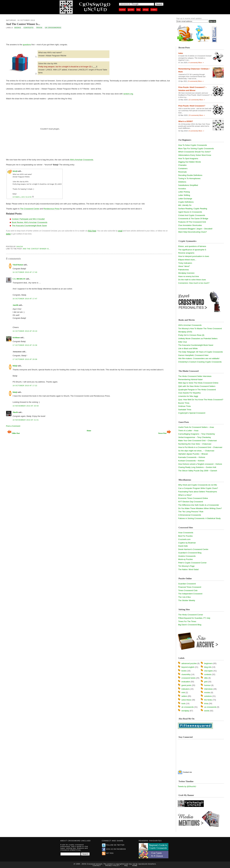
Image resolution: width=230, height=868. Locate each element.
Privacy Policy (113, 866)
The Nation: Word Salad (188, 569)
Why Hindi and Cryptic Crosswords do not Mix (198, 485)
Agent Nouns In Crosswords (190, 212)
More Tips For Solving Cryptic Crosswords (196, 149)
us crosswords (210, 707)
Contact (97, 866)
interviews (208, 689)
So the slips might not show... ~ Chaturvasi (196, 451)
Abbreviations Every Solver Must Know (195, 155)
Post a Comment (13, 426)
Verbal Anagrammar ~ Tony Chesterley (195, 437)
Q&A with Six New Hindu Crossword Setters (197, 386)
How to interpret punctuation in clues (194, 256)
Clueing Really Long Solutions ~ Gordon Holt (197, 467)
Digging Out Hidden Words (190, 162)
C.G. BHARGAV (19, 279)
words (207, 711)
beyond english (188, 667)
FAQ (138, 10)
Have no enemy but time (189, 276)
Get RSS (108, 853)
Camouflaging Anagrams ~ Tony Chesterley (197, 434)
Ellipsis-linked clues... (187, 260)
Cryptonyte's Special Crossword (192, 413)
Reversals (182, 172)
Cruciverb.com (184, 539)
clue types (209, 671)
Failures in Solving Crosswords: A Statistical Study (199, 518)
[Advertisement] (40, 36)
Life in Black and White (188, 348)
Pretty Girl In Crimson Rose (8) (191, 335)
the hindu (208, 700)
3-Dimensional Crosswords (190, 515)
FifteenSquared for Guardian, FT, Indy (194, 618)
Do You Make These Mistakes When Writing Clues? (200, 508)
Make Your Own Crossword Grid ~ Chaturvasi (198, 441)
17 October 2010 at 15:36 (25, 345)
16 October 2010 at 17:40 (25, 272)
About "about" (184, 266)
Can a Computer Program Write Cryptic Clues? (198, 488)
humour (207, 685)
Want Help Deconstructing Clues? (193, 232)
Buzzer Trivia (184, 403)
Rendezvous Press (52, 209)
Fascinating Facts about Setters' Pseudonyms (198, 492)
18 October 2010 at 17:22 (25, 386)
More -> (201, 63)
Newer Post (165, 433)
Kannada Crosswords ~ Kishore (192, 457)
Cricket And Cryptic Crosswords (192, 215)
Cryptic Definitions (186, 202)
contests (28, 28)
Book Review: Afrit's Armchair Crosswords (30, 222)
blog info (208, 667)
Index (154, 10)
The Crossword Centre (30, 209)
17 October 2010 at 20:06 (25, 359)
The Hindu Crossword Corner (191, 615)
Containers (183, 168)
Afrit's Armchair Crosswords (81, 160)
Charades (182, 165)
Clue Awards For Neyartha (189, 393)
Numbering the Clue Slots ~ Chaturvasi (195, 444)
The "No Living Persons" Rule (191, 512)
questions (27, 45)
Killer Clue (183, 342)
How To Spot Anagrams (188, 158)
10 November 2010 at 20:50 (26, 406)
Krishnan (16, 338)
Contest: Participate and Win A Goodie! (28, 219)
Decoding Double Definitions (190, 175)
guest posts (186, 685)
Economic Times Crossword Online (193, 498)
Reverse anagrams (186, 253)
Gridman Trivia (184, 406)
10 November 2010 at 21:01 (26, 420)
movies (207, 692)
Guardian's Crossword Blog (190, 553)
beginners (208, 663)
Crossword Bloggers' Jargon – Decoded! (195, 229)
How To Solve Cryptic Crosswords (193, 145)
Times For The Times (187, 621)
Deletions (182, 182)
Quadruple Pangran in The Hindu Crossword (197, 390)
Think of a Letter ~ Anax (188, 431)
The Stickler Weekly (187, 600)
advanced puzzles (189, 663)
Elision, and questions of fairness (192, 246)
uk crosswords (53, 28)
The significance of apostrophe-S (192, 250)
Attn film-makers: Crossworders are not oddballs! (199, 358)
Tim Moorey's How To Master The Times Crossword (200, 329)
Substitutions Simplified (188, 185)
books (18, 28)
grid (206, 682)
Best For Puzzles (185, 536)
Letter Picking (184, 192)
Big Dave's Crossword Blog (190, 625)
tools (183, 703)
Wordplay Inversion (186, 273)
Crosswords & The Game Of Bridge (193, 219)
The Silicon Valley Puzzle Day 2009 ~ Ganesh (198, 471)
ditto (206, 678)
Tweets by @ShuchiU (187, 786)
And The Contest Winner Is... (23, 24)
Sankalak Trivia (185, 410)
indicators (186, 689)
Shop (146, 10)
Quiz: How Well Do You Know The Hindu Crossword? (201, 400)
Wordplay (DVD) (185, 332)
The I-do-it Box (184, 597)
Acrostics (182, 189)
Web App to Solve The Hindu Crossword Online (198, 383)
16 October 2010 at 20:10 (25, 331)
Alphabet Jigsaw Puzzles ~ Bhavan (193, 454)
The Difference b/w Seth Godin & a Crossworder (199, 505)
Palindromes (184, 270)
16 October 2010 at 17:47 (25, 299)
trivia (39, 28)
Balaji (15, 366)
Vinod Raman (18, 265)
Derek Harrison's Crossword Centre (193, 549)
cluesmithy (186, 674)
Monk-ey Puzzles (185, 559)
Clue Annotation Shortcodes (190, 225)
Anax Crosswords (186, 533)
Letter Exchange (185, 199)
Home (122, 10)
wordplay (185, 711)
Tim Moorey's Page (186, 566)
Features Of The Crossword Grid (192, 222)
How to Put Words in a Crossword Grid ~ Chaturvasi (200, 447)
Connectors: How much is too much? (194, 283)
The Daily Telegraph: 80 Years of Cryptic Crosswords (201, 352)
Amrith (15, 305)
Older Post (13, 433)
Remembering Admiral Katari (190, 379)
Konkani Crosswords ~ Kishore (191, 461)
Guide (131, 10)
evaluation (186, 682)
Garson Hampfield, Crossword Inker (193, 355)
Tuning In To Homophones (189, 178)
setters (184, 696)
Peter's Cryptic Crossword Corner (192, 563)
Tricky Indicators (185, 263)
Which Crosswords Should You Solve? (194, 152)
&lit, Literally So (185, 205)
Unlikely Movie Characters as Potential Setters (198, 338)
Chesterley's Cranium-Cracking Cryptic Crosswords (200, 362)
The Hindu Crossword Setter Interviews (195, 376)
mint (183, 692)
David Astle (183, 546)
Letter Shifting (184, 195)
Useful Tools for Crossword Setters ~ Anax (196, 427)
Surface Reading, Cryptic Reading (193, 209)
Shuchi (20, 247)
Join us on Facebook (114, 849)
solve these (186, 700)
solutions (208, 696)
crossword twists (188, 678)
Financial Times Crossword (190, 587)
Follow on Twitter (113, 845)
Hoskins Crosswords (187, 556)
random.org (128, 94)
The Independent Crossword (190, 594)
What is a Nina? (185, 495)
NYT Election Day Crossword (191, 502)
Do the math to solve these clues (192, 280)
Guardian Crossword (187, 584)
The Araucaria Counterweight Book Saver (29, 226)
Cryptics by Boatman (187, 543)
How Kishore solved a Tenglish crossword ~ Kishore (200, 464)
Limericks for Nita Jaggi (188, 396)
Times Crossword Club (188, 590)
